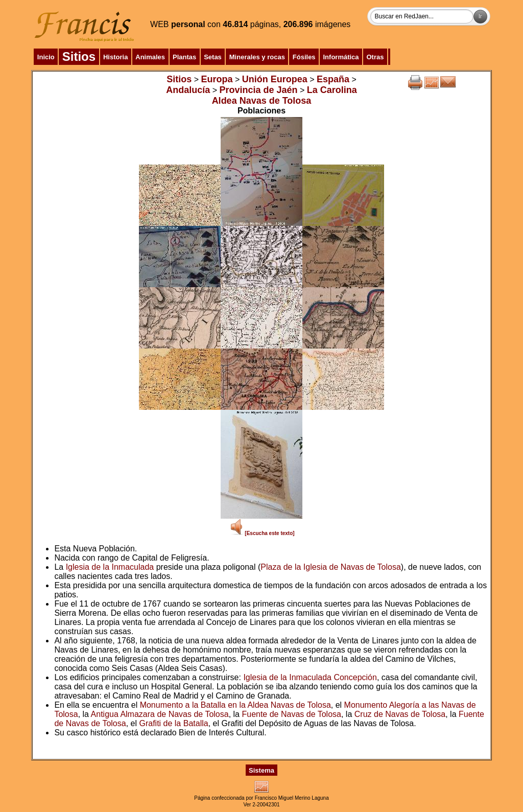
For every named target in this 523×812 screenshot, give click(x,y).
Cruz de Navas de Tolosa (400, 714)
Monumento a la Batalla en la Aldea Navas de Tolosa (235, 705)
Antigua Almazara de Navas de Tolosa (160, 714)
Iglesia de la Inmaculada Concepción (310, 677)
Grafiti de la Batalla (173, 723)
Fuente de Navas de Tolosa (291, 714)
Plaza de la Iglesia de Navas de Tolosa (331, 567)
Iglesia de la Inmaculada (110, 567)
